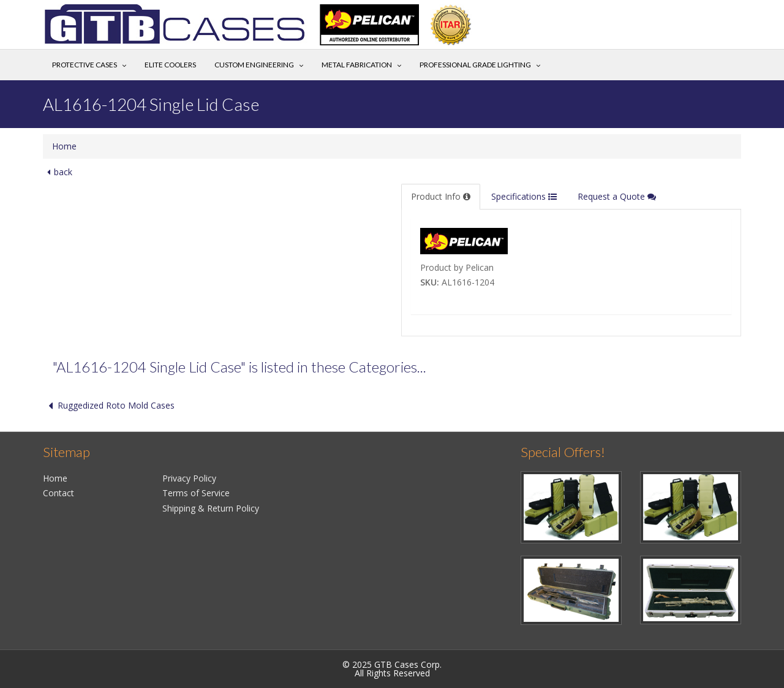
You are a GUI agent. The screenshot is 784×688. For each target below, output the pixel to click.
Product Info (441, 196)
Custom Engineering (254, 65)
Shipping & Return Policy (211, 508)
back (58, 172)
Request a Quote (617, 196)
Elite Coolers (170, 65)
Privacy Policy (189, 478)
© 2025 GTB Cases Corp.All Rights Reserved (392, 669)
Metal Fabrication (357, 65)
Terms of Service (196, 493)
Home (64, 146)
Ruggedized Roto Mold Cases (109, 405)
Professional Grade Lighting (475, 65)
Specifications (524, 196)
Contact (58, 493)
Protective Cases (85, 65)
